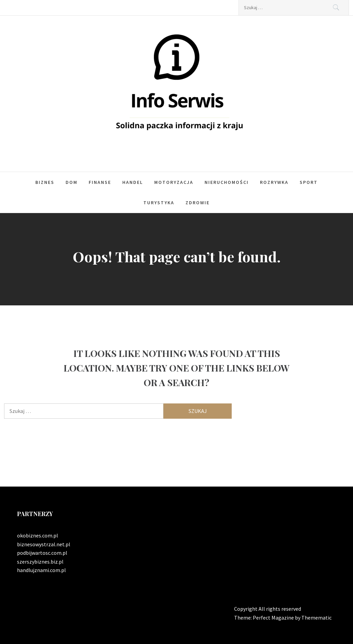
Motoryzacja (174, 182)
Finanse (100, 182)
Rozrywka (274, 182)
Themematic (316, 618)
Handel (133, 182)
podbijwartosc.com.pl (42, 553)
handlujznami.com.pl (41, 570)
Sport (309, 182)
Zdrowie (198, 203)
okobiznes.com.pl (38, 535)
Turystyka (159, 203)
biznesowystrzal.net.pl (44, 544)
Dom (72, 182)
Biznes (45, 182)
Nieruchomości (227, 182)
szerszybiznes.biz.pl (40, 562)
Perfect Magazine (274, 618)
